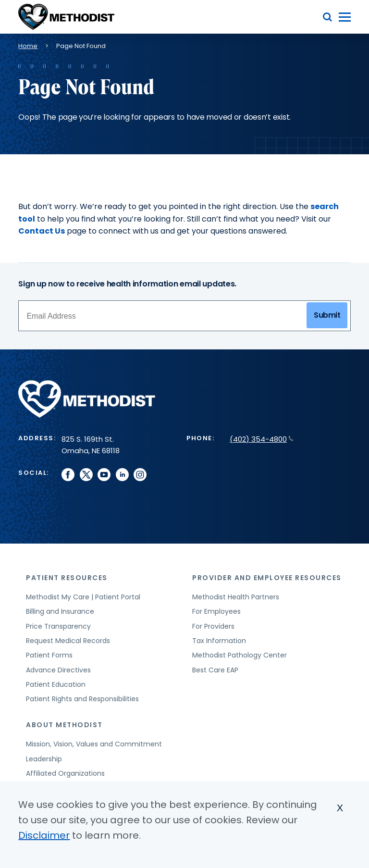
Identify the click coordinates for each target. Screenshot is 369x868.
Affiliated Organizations (65, 773)
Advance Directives (58, 670)
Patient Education (56, 684)
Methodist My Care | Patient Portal (83, 597)
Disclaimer (44, 835)
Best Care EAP (215, 670)
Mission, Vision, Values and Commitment (94, 744)
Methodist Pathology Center (240, 655)
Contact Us (42, 231)
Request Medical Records (68, 641)
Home (28, 46)
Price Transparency (58, 626)
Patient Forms (49, 655)
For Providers (213, 626)
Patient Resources (67, 578)
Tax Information (219, 641)
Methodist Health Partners (236, 597)
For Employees (216, 611)
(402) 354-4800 (262, 439)
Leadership (44, 759)
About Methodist (64, 725)
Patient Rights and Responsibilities (82, 699)
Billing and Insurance (60, 611)
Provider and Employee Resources (267, 578)
